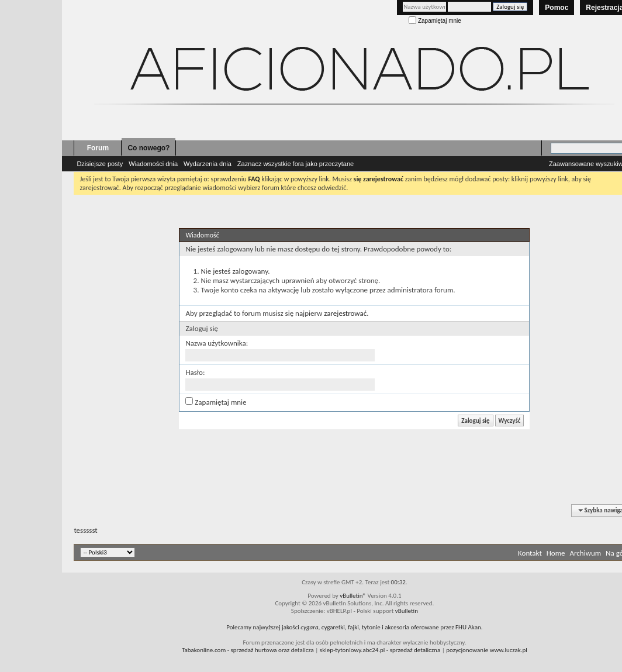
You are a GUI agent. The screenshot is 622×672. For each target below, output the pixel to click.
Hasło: (195, 372)
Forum (98, 148)
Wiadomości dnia (153, 164)
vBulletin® (353, 596)
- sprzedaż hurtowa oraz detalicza (248, 650)
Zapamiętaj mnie (435, 21)
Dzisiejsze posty (100, 164)
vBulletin (407, 611)
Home (556, 553)
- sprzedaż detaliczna (380, 650)
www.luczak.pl (509, 650)
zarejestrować (345, 313)
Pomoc (557, 8)
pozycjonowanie (467, 650)
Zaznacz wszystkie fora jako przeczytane (296, 164)
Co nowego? (148, 148)
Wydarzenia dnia (208, 164)
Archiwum (585, 553)
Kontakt (530, 553)
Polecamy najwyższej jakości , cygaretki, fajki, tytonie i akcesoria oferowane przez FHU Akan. (354, 627)
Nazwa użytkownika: (217, 343)
